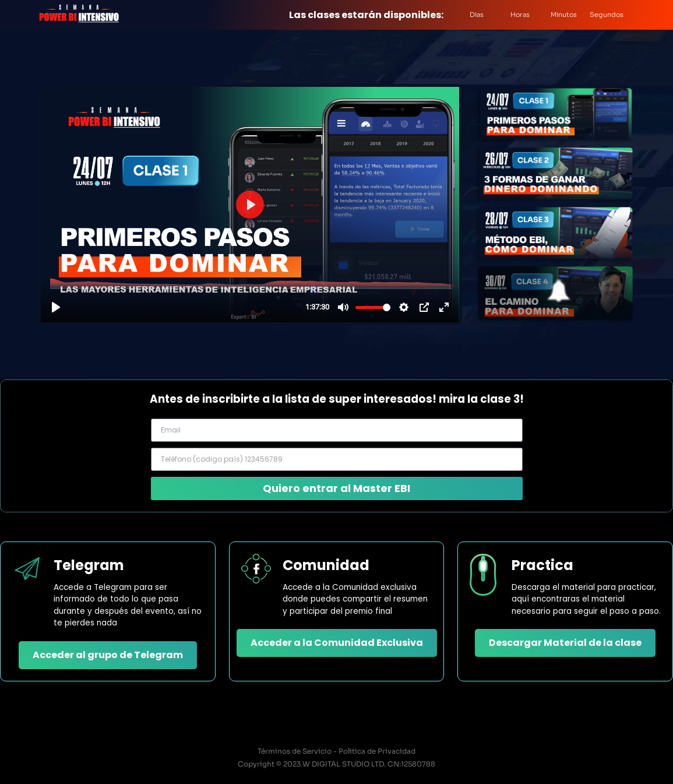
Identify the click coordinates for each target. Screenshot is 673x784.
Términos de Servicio (295, 751)
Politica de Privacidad (377, 751)
